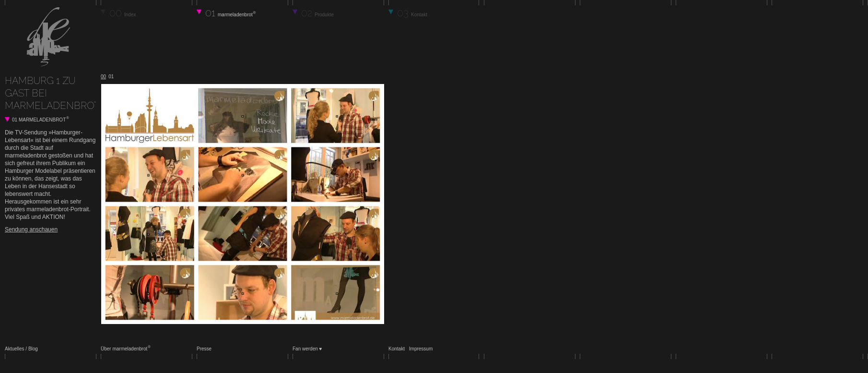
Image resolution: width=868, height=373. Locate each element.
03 (412, 13)
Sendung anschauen (31, 229)
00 (123, 13)
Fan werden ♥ (307, 349)
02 (317, 13)
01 (230, 13)
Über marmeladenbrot (125, 349)
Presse (204, 349)
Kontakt (397, 349)
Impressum (421, 349)
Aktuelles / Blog (21, 349)
